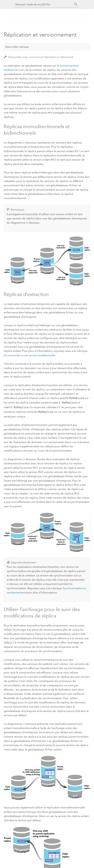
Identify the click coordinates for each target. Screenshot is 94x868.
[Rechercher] (76, 4)
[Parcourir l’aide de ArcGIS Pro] (44, 4)
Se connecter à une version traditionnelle (29, 355)
